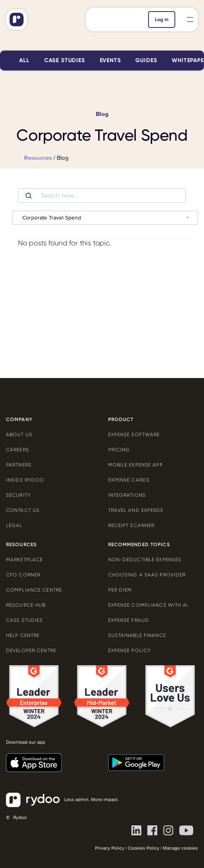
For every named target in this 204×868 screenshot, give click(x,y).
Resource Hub (26, 605)
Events (110, 60)
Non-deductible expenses (145, 560)
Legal (14, 525)
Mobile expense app (136, 465)
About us (19, 435)
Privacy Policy (110, 848)
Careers (18, 450)
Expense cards (129, 480)
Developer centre (31, 651)
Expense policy (130, 651)
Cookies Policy (144, 848)
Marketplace (24, 560)
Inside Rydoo (25, 480)
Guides (146, 60)
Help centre (23, 635)
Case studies (65, 60)
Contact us (23, 510)
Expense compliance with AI (148, 605)
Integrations (127, 495)
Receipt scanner (132, 525)
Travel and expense (136, 510)
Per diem (120, 590)
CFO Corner (23, 575)
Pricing (119, 450)
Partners (19, 465)
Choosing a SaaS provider (147, 575)
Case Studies (24, 620)
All (24, 60)
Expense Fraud (129, 620)
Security (18, 495)
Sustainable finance (137, 635)
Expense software (134, 435)
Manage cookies (180, 848)
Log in (162, 20)
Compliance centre (34, 590)
